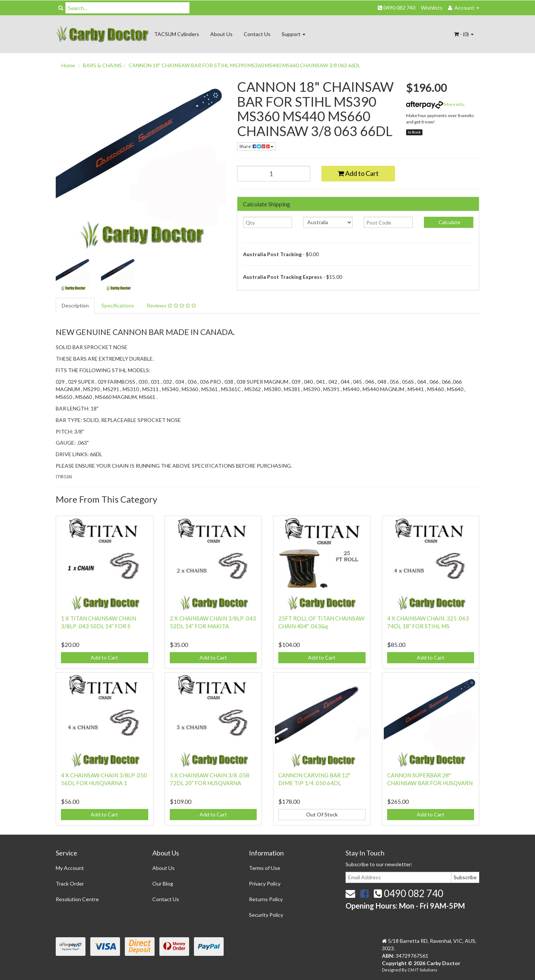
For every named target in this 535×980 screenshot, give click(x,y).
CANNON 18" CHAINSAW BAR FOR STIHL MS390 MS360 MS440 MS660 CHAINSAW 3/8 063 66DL (244, 65)
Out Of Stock (322, 814)
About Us (221, 34)
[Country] (328, 222)
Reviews (171, 305)
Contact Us (257, 34)
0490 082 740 (397, 8)
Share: (256, 146)
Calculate (449, 222)
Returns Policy (266, 899)
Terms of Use (265, 868)
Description (75, 305)
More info (435, 104)
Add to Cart (358, 173)
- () (464, 34)
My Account (70, 868)
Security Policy (266, 915)
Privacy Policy (265, 884)
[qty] (268, 222)
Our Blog (163, 884)
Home (68, 65)
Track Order (70, 884)
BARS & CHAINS (102, 65)
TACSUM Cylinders (177, 34)
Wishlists (432, 8)
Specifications (118, 305)
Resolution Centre (77, 899)
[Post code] (388, 222)
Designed (392, 970)
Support (294, 34)
